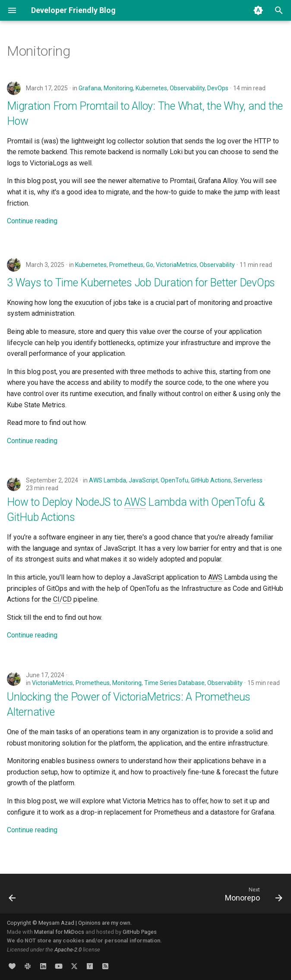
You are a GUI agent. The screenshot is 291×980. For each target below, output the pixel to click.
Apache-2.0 (68, 950)
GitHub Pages (140, 932)
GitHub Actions (211, 480)
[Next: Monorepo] (252, 896)
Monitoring (118, 88)
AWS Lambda (108, 480)
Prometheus (126, 265)
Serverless (248, 480)
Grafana (90, 88)
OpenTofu (174, 480)
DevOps (218, 88)
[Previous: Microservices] (13, 896)
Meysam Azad (56, 923)
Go (150, 265)
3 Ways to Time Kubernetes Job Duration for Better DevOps (141, 283)
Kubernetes (151, 88)
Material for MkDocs (60, 932)
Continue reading (32, 221)
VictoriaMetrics (176, 265)
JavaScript (143, 480)
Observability (187, 88)
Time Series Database (174, 683)
